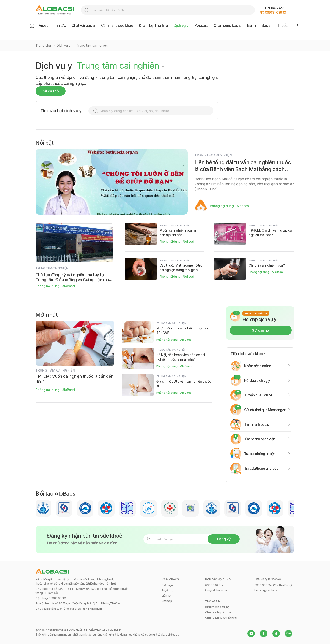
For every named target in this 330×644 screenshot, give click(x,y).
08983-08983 (275, 12)
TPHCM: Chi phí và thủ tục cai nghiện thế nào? (271, 233)
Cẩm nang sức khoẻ (117, 25)
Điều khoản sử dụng (217, 607)
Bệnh (251, 25)
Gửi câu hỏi (261, 330)
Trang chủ (43, 45)
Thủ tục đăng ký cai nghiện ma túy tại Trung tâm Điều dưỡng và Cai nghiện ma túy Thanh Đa (72, 277)
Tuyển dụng (169, 590)
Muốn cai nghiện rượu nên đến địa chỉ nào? (179, 233)
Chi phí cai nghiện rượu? (267, 265)
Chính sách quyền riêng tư (221, 618)
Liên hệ (166, 596)
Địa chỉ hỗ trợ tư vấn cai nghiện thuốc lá (184, 384)
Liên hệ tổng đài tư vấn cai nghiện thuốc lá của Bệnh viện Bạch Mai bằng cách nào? (243, 169)
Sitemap (167, 601)
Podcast (201, 25)
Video (44, 25)
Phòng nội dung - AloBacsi (230, 206)
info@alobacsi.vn (216, 590)
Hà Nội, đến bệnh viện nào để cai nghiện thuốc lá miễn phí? (181, 357)
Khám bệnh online (153, 25)
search (87, 10)
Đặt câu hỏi (51, 91)
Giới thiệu (167, 585)
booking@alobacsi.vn (268, 590)
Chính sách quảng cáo (219, 612)
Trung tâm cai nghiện (92, 45)
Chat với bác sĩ (83, 25)
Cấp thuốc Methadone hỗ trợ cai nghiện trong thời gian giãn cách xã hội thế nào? (181, 268)
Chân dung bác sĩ (227, 25)
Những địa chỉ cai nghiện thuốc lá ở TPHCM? (183, 330)
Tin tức (60, 25)
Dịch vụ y (181, 25)
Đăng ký (224, 539)
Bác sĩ (266, 25)
